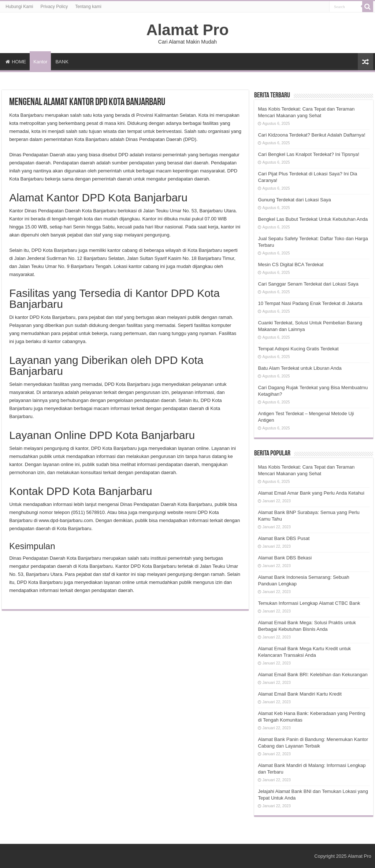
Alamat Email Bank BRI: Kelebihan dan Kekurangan (313, 675)
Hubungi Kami (19, 7)
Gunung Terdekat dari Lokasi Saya (294, 200)
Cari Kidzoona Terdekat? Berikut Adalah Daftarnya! (311, 135)
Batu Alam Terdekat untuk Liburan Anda (300, 368)
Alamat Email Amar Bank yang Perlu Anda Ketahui (311, 493)
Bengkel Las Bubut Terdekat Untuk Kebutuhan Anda (313, 219)
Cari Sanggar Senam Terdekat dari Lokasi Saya (308, 284)
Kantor (40, 62)
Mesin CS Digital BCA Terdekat (291, 265)
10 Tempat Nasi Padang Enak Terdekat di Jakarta (310, 303)
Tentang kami (88, 7)
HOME (16, 62)
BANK (62, 62)
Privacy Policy (54, 7)
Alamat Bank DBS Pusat (284, 538)
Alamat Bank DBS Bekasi (285, 558)
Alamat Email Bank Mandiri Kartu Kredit (300, 694)
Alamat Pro (187, 30)
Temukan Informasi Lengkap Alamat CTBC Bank (309, 603)
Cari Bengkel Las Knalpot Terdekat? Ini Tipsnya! (309, 154)
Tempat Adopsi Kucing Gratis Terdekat (298, 349)
